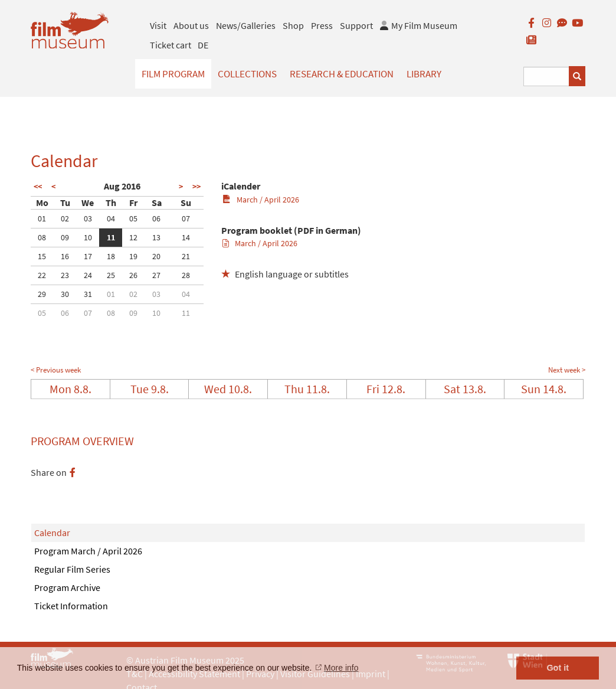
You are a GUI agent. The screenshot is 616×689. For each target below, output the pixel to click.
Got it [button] (558, 668)
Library (424, 74)
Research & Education (342, 74)
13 (156, 237)
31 (88, 294)
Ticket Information (71, 606)
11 (111, 237)
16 (65, 256)
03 (88, 218)
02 (65, 218)
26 (133, 275)
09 (65, 237)
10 (88, 237)
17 (88, 256)
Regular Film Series (72, 569)
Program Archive (67, 587)
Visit (158, 25)
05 (133, 218)
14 (186, 237)
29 (42, 294)
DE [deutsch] (203, 45)
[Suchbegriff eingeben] (546, 76)
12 (133, 237)
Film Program (173, 74)
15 (42, 256)
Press (322, 25)
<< (38, 187)
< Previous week (56, 370)
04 (111, 218)
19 (133, 256)
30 (65, 294)
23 (65, 275)
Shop (293, 25)
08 (42, 237)
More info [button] (341, 668)
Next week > (567, 370)
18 (111, 256)
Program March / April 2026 (88, 551)
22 (42, 275)
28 (186, 275)
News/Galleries (246, 25)
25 (111, 275)
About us (191, 25)
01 (42, 218)
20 (156, 256)
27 (156, 275)
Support (356, 25)
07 (186, 218)
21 (186, 256)
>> (196, 187)
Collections (247, 74)
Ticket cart (171, 45)
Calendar (52, 533)
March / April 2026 (261, 200)
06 (156, 218)
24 (88, 275)
